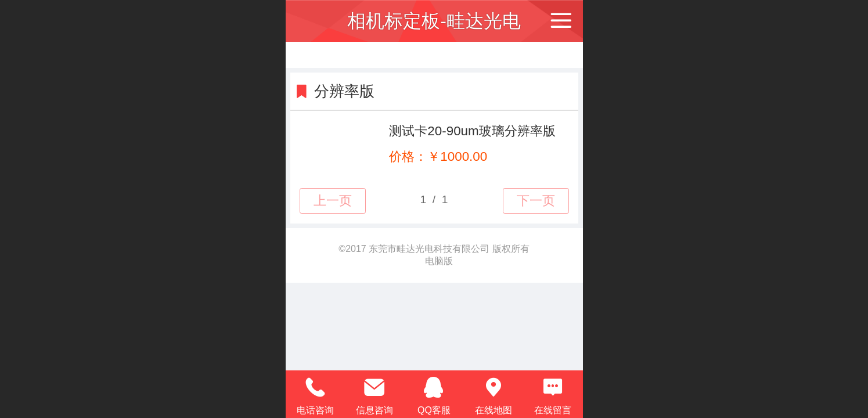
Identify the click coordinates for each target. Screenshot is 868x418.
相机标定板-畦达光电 (434, 21)
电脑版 (439, 261)
